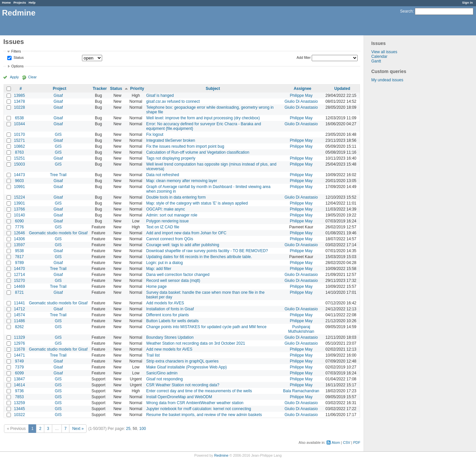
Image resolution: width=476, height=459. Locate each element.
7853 (19, 397)
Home (6, 2)
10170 (19, 134)
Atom (336, 442)
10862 (19, 146)
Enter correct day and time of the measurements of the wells (199, 391)
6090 (19, 221)
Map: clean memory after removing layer (182, 181)
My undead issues (387, 80)
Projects (20, 2)
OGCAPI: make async (165, 209)
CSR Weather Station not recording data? (183, 385)
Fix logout (155, 134)
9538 (19, 251)
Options (17, 66)
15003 (19, 164)
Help (32, 2)
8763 (19, 152)
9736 (19, 391)
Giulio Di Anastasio (301, 101)
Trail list (153, 355)
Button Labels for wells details (172, 321)
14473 (19, 175)
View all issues (384, 52)
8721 (19, 292)
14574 (19, 315)
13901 (19, 203)
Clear (32, 77)
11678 (19, 349)
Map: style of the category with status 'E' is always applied (197, 203)
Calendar (379, 57)
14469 (19, 287)
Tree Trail (58, 175)
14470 (19, 269)
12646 (19, 233)
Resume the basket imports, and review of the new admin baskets (204, 415)
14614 (19, 385)
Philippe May (301, 96)
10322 (19, 415)
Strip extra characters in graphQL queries (182, 361)
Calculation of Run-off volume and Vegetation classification (198, 152)
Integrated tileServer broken (171, 140)
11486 (19, 321)
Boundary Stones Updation (170, 337)
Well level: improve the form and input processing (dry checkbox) (203, 118)
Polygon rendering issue (167, 221)
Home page (156, 287)
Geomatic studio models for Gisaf (58, 233)
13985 (19, 96)
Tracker (100, 89)
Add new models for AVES (169, 349)
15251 (19, 158)
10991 (19, 187)
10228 (19, 107)
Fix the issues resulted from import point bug (185, 146)
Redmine (221, 455)
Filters (16, 51)
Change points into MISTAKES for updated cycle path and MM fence (206, 327)
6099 (19, 373)
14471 (19, 355)
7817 (19, 257)
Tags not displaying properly (171, 158)
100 (142, 429)
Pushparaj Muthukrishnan (301, 329)
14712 (19, 309)
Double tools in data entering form (176, 197)
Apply (14, 77)
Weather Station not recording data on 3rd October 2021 (196, 343)
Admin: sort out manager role (172, 215)
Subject (213, 89)
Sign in (467, 2)
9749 (19, 361)
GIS (58, 134)
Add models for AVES (165, 303)
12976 (19, 343)
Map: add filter (159, 269)
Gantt (376, 61)
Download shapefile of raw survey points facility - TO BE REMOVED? (207, 251)
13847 (19, 379)
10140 (19, 215)
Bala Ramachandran (301, 391)
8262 (19, 327)
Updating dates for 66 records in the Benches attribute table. (199, 257)
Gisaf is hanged (160, 96)
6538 (19, 118)
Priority (137, 89)
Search (406, 11)
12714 (19, 275)
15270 (19, 281)
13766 (19, 209)
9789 (19, 263)
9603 (19, 181)
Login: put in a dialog (164, 263)
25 (128, 429)
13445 (19, 409)
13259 (19, 403)
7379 (19, 367)
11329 (19, 337)
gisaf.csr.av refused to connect (173, 101)
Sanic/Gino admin (162, 373)
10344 (19, 124)
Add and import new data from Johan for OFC (186, 233)
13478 (19, 101)
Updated (342, 89)
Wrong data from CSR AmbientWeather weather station (195, 403)
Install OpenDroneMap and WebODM (179, 397)
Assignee (302, 89)
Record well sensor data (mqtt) (173, 281)
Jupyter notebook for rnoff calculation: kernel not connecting (198, 409)
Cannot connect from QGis (170, 239)
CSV (346, 442)
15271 (19, 140)
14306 (19, 239)
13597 (19, 245)
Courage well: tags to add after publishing (183, 245)
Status (18, 58)
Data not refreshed (162, 175)
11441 (19, 303)
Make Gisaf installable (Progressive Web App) (186, 367)
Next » (78, 429)
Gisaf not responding (164, 379)
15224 (19, 197)
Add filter (304, 57)
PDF (357, 442)
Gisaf (58, 96)
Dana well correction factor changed (178, 275)
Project (60, 89)
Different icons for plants (167, 315)
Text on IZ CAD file (163, 227)
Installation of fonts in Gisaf (170, 309)
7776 (19, 227)
